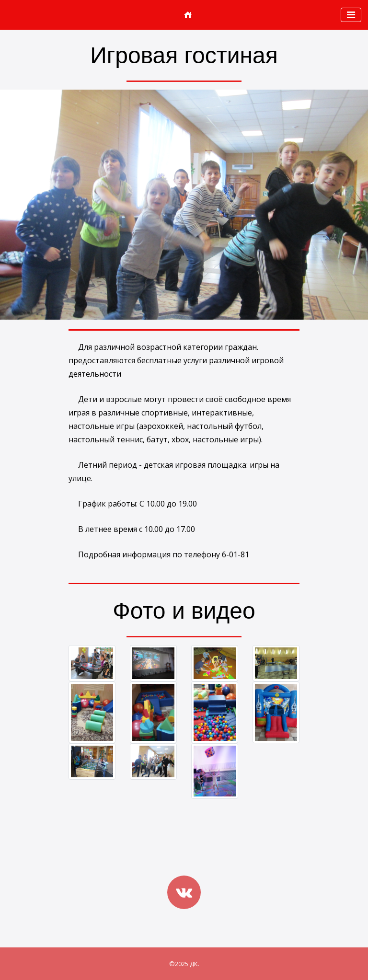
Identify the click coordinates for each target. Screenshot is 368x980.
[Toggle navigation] (351, 15)
